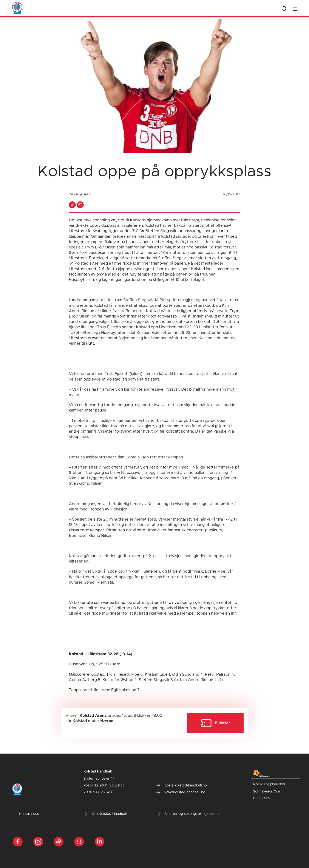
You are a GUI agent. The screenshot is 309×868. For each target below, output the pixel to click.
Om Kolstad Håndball (105, 814)
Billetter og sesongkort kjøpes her (188, 814)
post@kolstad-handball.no (181, 786)
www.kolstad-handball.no (181, 792)
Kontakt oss (25, 814)
